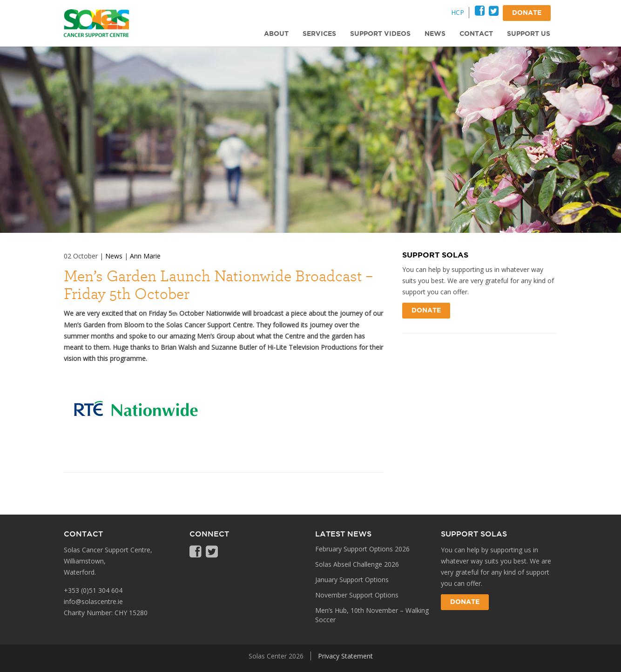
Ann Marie (145, 256)
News (114, 256)
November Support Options (357, 595)
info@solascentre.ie (93, 601)
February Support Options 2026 (362, 549)
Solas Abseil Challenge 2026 (357, 564)
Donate (426, 311)
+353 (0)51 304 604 (93, 590)
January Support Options (352, 580)
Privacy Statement (345, 656)
